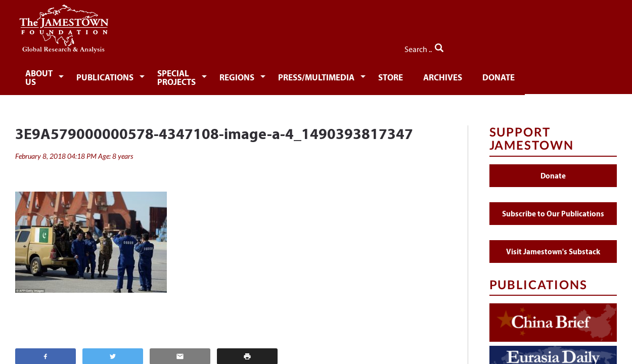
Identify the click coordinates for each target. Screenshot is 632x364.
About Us (47, 75)
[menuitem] (48, 74)
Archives (510, 75)
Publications (122, 75)
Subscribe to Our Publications (553, 207)
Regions (295, 75)
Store (456, 75)
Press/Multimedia (378, 75)
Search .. (595, 46)
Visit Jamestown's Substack (553, 244)
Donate (569, 75)
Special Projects (214, 75)
